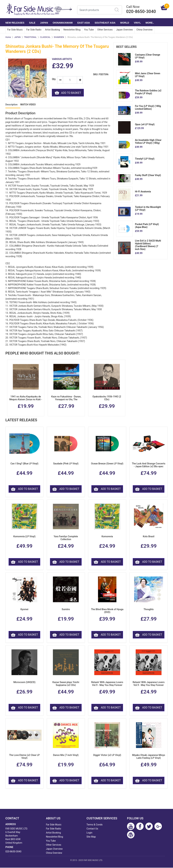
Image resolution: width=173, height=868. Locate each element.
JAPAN (44, 23)
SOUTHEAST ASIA (105, 23)
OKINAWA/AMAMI (63, 23)
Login (89, 833)
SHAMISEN (59, 37)
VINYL (137, 23)
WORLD (125, 23)
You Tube (89, 30)
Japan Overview (124, 30)
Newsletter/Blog (72, 30)
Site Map (91, 837)
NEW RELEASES (15, 23)
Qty (53, 79)
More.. (150, 23)
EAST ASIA (84, 23)
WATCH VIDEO (28, 105)
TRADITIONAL (30, 37)
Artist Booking (52, 30)
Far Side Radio (34, 30)
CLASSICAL (45, 37)
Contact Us (92, 829)
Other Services (105, 30)
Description (11, 105)
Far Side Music (15, 30)
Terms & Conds (95, 825)
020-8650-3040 (13, 852)
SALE (32, 23)
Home (8, 37)
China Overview (144, 30)
